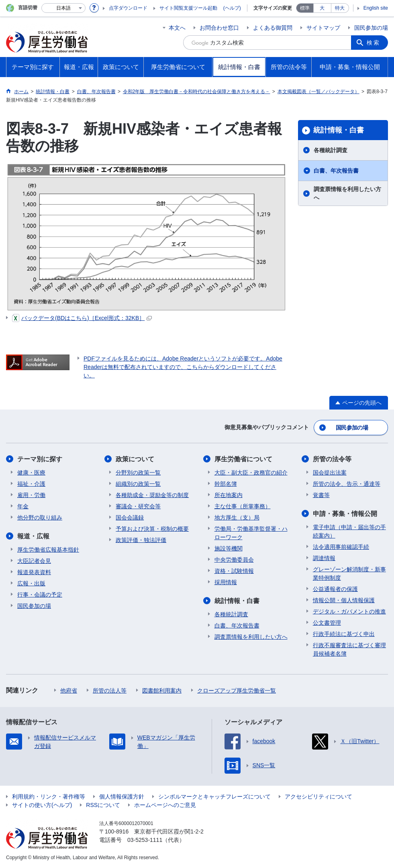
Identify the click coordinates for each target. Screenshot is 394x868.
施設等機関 (229, 548)
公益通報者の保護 (335, 589)
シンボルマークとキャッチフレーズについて (214, 797)
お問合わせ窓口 (219, 28)
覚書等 (321, 495)
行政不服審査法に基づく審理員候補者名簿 (349, 649)
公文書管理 (327, 623)
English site (376, 8)
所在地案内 (229, 495)
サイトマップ (323, 28)
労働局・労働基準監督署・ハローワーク (251, 533)
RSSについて (103, 805)
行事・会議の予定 (40, 595)
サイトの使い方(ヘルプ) (42, 805)
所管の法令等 (332, 459)
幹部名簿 (226, 484)
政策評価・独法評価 (141, 540)
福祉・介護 (31, 484)
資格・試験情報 (234, 571)
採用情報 (226, 582)
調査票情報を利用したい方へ (347, 193)
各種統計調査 (331, 150)
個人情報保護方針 (122, 797)
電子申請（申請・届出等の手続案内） (349, 531)
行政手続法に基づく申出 (344, 634)
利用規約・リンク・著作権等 (49, 797)
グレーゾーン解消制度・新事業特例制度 (349, 574)
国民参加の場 (371, 28)
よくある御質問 (273, 28)
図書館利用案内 (162, 691)
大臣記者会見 (34, 561)
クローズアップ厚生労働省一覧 (237, 691)
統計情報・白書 (339, 130)
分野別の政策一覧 (138, 473)
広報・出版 (31, 583)
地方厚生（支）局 (237, 518)
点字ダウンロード (128, 8)
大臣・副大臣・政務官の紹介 (251, 473)
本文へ (177, 28)
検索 (374, 43)
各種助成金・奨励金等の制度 (152, 495)
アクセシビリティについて (318, 797)
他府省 (69, 691)
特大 (340, 8)
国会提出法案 (330, 473)
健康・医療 (31, 473)
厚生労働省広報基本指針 (48, 550)
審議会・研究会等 (138, 506)
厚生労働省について (243, 459)
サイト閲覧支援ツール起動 (188, 8)
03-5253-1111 (145, 840)
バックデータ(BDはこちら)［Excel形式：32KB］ (82, 318)
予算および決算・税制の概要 (152, 529)
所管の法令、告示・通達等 (347, 484)
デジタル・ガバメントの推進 (349, 611)
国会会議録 (130, 518)
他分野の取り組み (40, 518)
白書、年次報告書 (336, 171)
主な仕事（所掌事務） (243, 506)
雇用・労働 (31, 495)
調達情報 (324, 558)
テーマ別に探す (40, 459)
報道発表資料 (34, 572)
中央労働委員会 (234, 560)
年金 (23, 506)
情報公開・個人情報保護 (344, 600)
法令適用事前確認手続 (341, 547)
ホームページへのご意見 (165, 805)
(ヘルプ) (232, 8)
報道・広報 (33, 536)
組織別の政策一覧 (138, 484)
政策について (135, 459)
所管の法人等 (110, 691)
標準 (305, 8)
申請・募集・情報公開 (345, 514)
